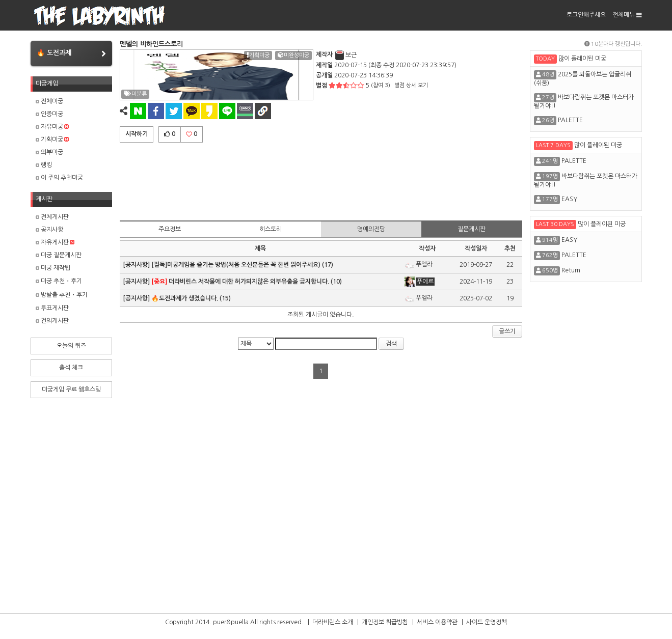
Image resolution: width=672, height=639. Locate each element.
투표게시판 (52, 308)
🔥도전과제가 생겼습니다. (185, 298)
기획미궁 (52, 140)
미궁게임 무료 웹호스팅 (71, 390)
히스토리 (271, 229)
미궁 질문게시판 (59, 255)
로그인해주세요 (586, 15)
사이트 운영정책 (487, 622)
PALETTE (570, 120)
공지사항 (49, 230)
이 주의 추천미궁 (59, 178)
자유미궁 (52, 127)
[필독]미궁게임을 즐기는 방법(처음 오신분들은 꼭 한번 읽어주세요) (236, 265)
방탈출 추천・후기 (62, 295)
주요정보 (170, 229)
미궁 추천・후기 (59, 281)
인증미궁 (49, 114)
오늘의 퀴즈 (71, 346)
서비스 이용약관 (437, 622)
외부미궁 (49, 152)
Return (571, 270)
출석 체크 (71, 368)
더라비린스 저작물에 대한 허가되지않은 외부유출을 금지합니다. (240, 282)
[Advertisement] (321, 180)
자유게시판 (55, 242)
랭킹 (44, 165)
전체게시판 (52, 217)
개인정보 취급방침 (385, 622)
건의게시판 (52, 321)
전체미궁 (49, 101)
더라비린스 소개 (333, 622)
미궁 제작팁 (53, 268)
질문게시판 (472, 229)
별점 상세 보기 (411, 85)
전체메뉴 (627, 15)
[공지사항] (137, 265)
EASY (569, 199)
